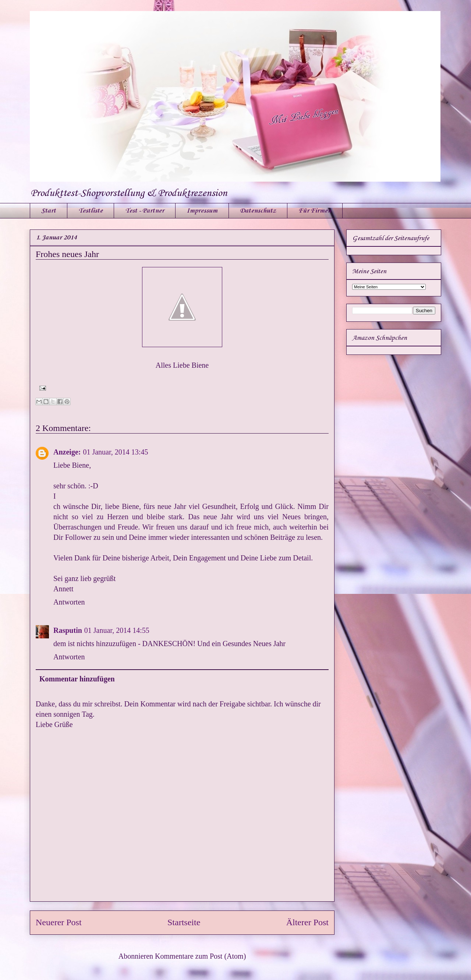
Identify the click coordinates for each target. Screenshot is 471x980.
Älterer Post (307, 922)
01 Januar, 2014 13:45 (115, 452)
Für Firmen (315, 211)
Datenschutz (258, 211)
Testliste (91, 211)
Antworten (69, 602)
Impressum (202, 211)
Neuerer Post (59, 922)
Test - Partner (145, 211)
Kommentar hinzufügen (77, 679)
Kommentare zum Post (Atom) (200, 956)
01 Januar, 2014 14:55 (117, 630)
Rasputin (68, 630)
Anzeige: (67, 452)
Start (49, 211)
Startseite (184, 922)
